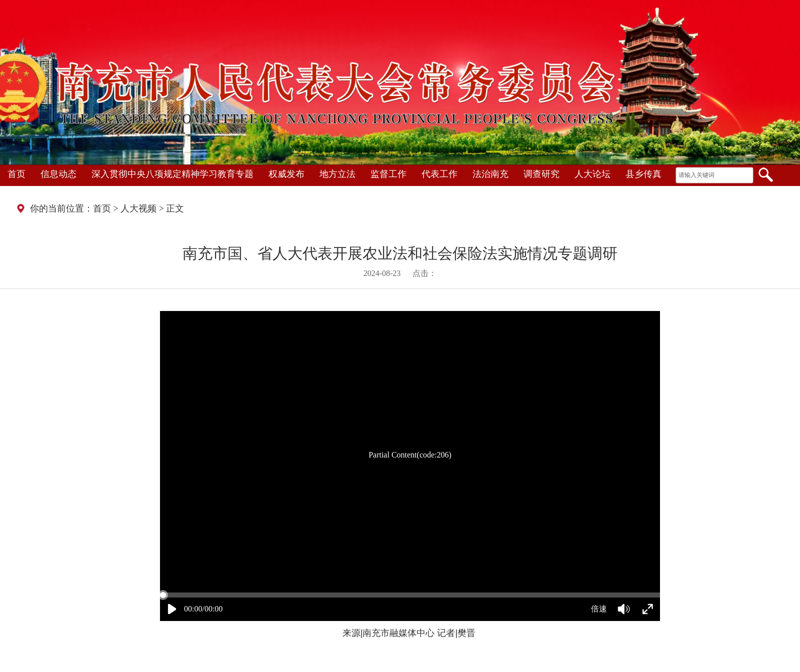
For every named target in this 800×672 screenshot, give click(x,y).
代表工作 (439, 174)
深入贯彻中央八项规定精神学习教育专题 (172, 174)
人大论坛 (592, 174)
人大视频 (138, 208)
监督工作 (388, 174)
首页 (16, 174)
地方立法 (337, 174)
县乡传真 (643, 174)
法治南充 (490, 174)
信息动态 (58, 174)
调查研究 (541, 174)
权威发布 (286, 174)
